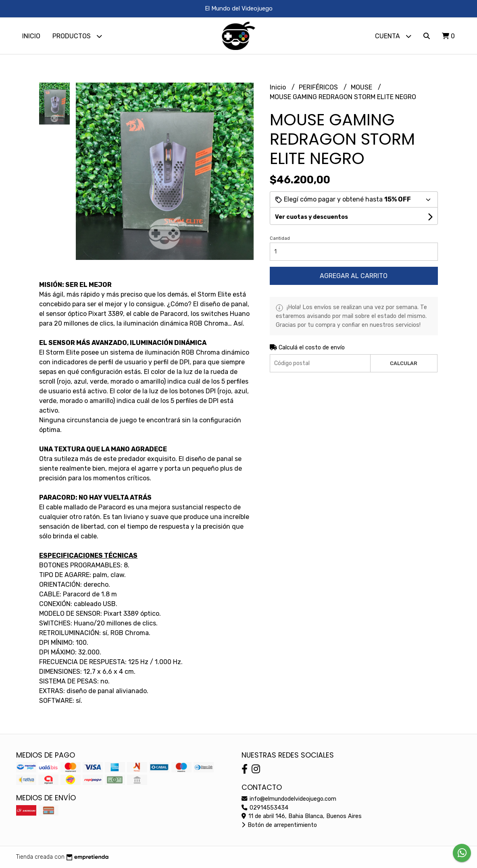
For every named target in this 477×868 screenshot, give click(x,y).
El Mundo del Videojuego (239, 8)
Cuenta (393, 36)
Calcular (404, 363)
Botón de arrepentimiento (279, 825)
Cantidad (280, 238)
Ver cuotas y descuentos (311, 217)
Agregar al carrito (354, 276)
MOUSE (362, 87)
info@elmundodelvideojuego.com (289, 799)
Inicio (31, 36)
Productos (77, 36)
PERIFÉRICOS (319, 87)
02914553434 (265, 808)
